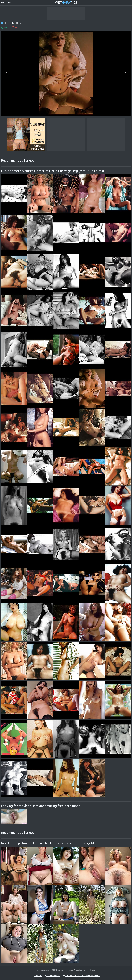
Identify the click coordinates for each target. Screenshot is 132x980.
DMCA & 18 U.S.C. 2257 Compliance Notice (81, 976)
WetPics (66, 3)
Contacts (37, 976)
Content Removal (53, 976)
